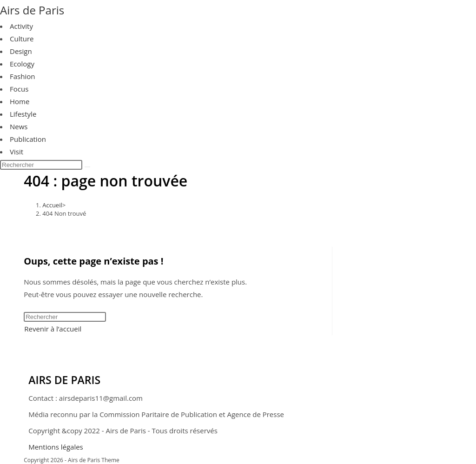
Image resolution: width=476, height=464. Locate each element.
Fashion (22, 76)
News (19, 126)
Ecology (22, 64)
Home (20, 101)
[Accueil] (52, 205)
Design (21, 51)
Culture (22, 39)
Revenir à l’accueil (53, 329)
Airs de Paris (32, 10)
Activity (21, 26)
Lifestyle (23, 114)
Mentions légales (56, 447)
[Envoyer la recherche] (87, 167)
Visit (17, 152)
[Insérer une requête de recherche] (41, 165)
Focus (19, 89)
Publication (28, 139)
